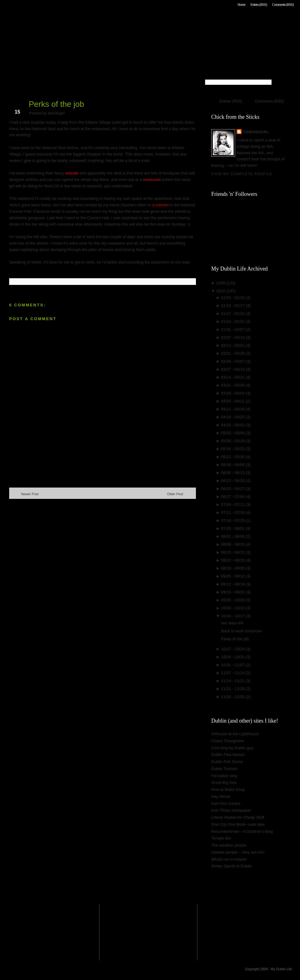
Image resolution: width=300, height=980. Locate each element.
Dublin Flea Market (228, 755)
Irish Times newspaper (231, 810)
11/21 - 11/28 (233, 689)
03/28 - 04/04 (233, 393)
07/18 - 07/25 (233, 520)
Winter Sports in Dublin (232, 866)
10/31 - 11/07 (233, 665)
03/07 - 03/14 (233, 369)
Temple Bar (221, 838)
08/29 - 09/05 (233, 568)
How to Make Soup (228, 789)
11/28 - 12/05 (233, 697)
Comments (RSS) (283, 5)
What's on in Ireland (229, 859)
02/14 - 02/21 (233, 345)
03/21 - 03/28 (233, 385)
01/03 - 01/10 (233, 298)
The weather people (229, 845)
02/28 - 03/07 (233, 361)
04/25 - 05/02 (233, 425)
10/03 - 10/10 (233, 608)
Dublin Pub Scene (227, 762)
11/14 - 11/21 (233, 681)
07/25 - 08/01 (233, 528)
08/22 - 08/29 (233, 560)
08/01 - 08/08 (233, 536)
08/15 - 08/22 (233, 552)
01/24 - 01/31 (233, 322)
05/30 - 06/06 (233, 465)
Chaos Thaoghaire (228, 741)
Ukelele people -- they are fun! (238, 852)
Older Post (175, 494)
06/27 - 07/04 (233, 497)
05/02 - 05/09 (233, 433)
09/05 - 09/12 (233, 576)
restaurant (151, 180)
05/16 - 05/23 (233, 449)
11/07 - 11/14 (233, 673)
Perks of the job (56, 104)
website (72, 173)
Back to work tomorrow (241, 631)
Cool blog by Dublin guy (232, 748)
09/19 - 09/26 (233, 592)
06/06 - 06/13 (233, 473)
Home (241, 5)
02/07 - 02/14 (233, 337)
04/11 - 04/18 (233, 409)
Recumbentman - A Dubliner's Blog (242, 831)
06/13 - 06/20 (233, 481)
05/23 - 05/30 (233, 457)
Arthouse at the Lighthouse (235, 734)
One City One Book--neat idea (238, 824)
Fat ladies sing (224, 776)
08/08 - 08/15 (233, 544)
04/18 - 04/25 (233, 417)
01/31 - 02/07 (233, 329)
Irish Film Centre (226, 804)
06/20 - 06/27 (233, 489)
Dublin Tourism (224, 769)
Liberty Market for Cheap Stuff (238, 817)
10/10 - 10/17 (233, 616)
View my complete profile (242, 174)
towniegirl (256, 132)
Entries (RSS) (259, 5)
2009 (221, 283)
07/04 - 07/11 (233, 505)
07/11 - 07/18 (233, 512)
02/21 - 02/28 (233, 353)
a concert (161, 205)
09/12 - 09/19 (233, 584)
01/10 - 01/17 (233, 306)
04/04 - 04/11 (233, 401)
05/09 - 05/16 (233, 441)
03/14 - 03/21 (233, 377)
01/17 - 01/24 (233, 314)
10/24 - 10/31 (233, 657)
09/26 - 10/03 (233, 600)
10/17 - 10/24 (233, 649)
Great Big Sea (224, 782)
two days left (232, 623)
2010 (221, 291)
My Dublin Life (88, 21)
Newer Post (30, 494)
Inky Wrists (221, 797)
